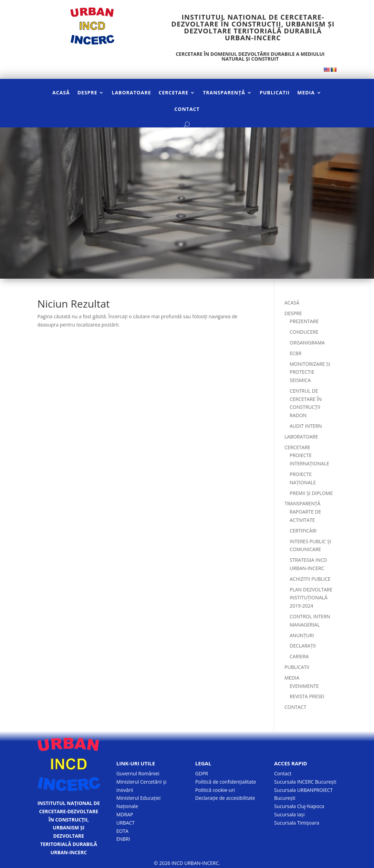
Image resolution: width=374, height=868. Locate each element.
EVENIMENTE (304, 686)
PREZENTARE (304, 321)
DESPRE (87, 93)
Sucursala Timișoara (297, 823)
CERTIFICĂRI (303, 531)
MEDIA (306, 93)
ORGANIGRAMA (307, 343)
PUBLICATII (275, 93)
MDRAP (125, 814)
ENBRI (123, 839)
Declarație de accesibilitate (225, 798)
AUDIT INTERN (306, 426)
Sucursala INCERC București (305, 782)
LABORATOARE (131, 93)
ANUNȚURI (302, 635)
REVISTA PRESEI (307, 696)
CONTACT (187, 110)
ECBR (295, 353)
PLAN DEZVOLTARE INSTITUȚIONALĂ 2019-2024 (311, 598)
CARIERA (299, 656)
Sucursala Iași (289, 814)
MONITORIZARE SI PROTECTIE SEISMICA (310, 372)
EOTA (122, 831)
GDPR (202, 773)
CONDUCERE (304, 332)
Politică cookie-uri (215, 790)
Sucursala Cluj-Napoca (299, 806)
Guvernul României (138, 773)
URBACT (126, 823)
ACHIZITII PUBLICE (310, 579)
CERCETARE (174, 93)
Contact (283, 773)
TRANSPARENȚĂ (224, 93)
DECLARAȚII (303, 646)
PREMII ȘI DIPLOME (311, 493)
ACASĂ (61, 93)
